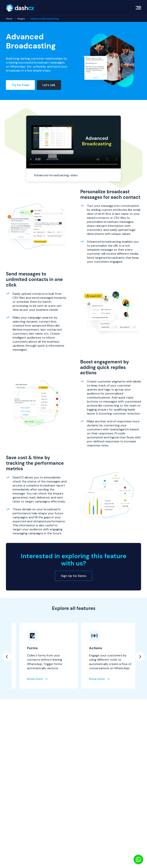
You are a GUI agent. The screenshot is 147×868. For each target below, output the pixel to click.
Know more (68, 679)
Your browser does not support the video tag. (74, 142)
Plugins (21, 19)
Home (9, 19)
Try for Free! (20, 85)
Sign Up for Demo (74, 576)
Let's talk (49, 85)
